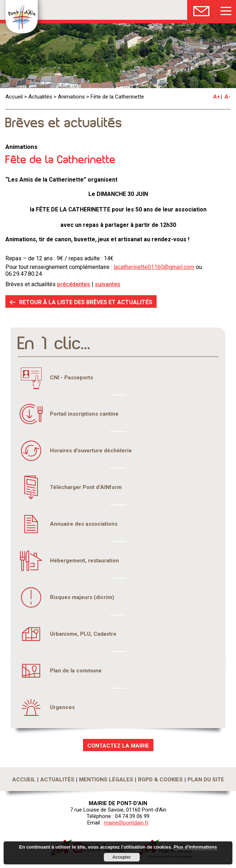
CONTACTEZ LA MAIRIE (118, 746)
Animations (71, 97)
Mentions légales (106, 780)
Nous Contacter (201, 10)
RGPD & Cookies (160, 780)
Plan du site (206, 780)
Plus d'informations (195, 847)
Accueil (14, 97)
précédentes (74, 284)
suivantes (108, 284)
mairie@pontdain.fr (126, 823)
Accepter (122, 857)
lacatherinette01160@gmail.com (154, 267)
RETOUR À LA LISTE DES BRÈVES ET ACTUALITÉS (86, 302)
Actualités (40, 97)
